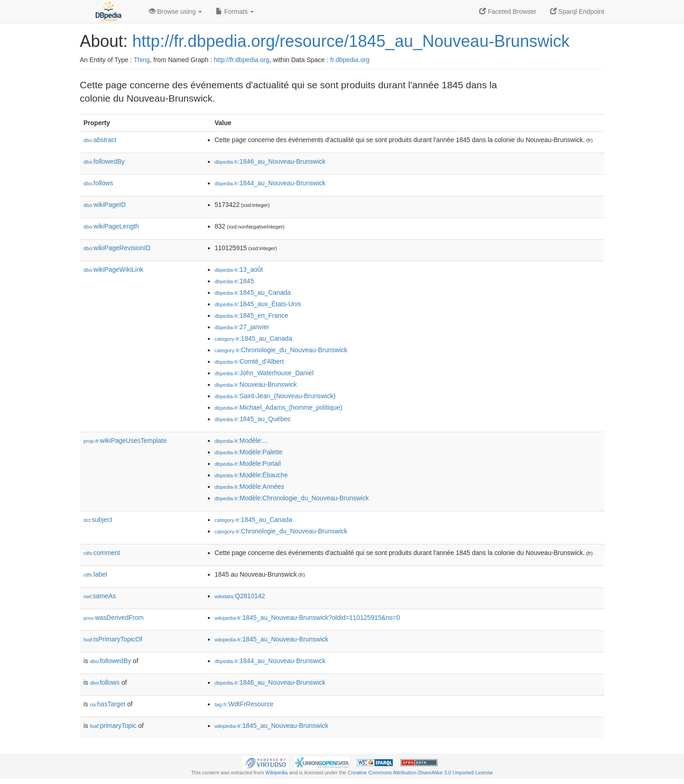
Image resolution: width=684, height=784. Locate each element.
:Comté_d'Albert (249, 361)
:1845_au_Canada (253, 292)
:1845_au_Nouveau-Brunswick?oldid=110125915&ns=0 (308, 618)
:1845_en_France (252, 315)
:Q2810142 (240, 596)
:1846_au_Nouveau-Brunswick (270, 161)
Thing (142, 60)
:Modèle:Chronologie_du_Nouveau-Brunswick (292, 498)
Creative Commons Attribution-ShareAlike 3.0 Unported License (420, 773)
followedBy (104, 161)
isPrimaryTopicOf (113, 639)
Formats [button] (235, 11)
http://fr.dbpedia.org (242, 60)
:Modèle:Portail (248, 464)
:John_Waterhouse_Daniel (264, 373)
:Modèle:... (241, 441)
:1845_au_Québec (253, 419)
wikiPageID (105, 205)
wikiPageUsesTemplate (125, 441)
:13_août (239, 269)
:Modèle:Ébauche (251, 475)
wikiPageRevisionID (117, 248)
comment (102, 553)
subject (98, 520)
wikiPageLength (112, 226)
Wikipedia (277, 773)
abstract (100, 140)
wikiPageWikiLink (114, 269)
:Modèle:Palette (249, 452)
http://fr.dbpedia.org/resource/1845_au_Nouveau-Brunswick (351, 41)
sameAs (100, 596)
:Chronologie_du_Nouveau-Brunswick (281, 350)
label (95, 574)
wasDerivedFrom (114, 618)
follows (99, 183)
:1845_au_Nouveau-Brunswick (272, 639)
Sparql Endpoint (577, 11)
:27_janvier (242, 327)
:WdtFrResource (244, 704)
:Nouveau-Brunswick (256, 384)
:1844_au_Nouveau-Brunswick (270, 183)
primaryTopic (113, 726)
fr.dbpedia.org (350, 60)
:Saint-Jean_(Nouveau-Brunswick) (275, 396)
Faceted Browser (508, 11)
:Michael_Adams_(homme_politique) (279, 407)
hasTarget (108, 704)
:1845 (234, 281)
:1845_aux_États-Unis (258, 304)
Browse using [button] (176, 11)
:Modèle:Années (250, 486)
